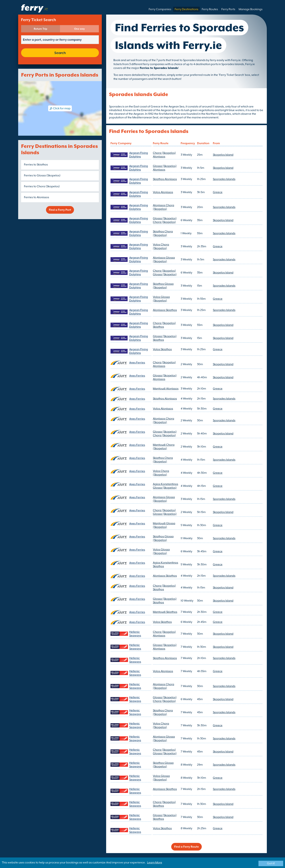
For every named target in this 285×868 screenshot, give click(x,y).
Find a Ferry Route (186, 847)
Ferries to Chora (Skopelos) (42, 186)
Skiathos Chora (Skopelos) (163, 233)
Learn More (155, 863)
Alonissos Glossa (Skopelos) (164, 260)
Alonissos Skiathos (165, 310)
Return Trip (41, 29)
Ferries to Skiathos (36, 165)
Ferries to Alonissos (37, 197)
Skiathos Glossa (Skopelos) (163, 286)
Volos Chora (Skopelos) (161, 246)
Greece (218, 192)
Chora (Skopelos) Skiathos (164, 325)
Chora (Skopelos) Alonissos (164, 155)
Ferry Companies (160, 9)
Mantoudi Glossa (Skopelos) (164, 525)
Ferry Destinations (186, 9)
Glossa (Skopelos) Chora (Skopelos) (165, 220)
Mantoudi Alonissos (166, 389)
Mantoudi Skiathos (165, 612)
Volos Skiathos (162, 349)
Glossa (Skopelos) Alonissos (165, 168)
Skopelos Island (223, 155)
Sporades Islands (224, 179)
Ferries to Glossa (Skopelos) (42, 175)
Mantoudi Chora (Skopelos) (164, 447)
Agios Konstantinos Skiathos (165, 564)
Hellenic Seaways (135, 634)
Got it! (271, 863)
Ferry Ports (228, 9)
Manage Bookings (251, 9)
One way (79, 29)
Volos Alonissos (163, 192)
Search (60, 53)
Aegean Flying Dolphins (139, 155)
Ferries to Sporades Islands (159, 68)
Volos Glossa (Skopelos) (161, 299)
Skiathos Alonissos (165, 179)
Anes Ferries (137, 363)
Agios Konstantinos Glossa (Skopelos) (165, 486)
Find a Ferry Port (60, 210)
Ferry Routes (210, 9)
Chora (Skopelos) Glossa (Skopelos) (165, 273)
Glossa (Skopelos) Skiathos (165, 338)
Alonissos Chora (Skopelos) (163, 207)
